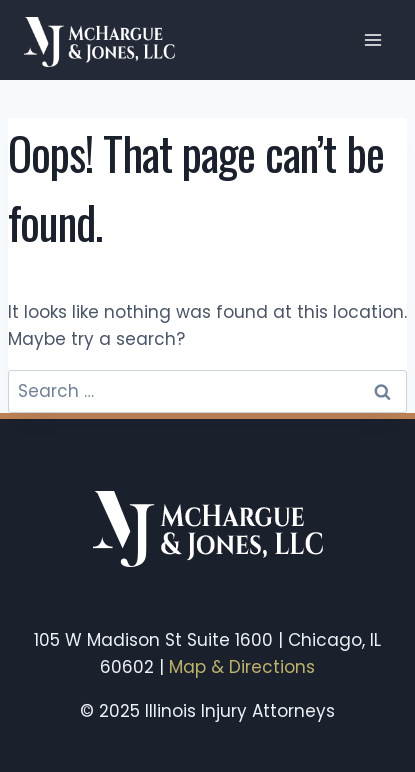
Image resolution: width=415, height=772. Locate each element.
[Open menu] (372, 39)
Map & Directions (242, 667)
